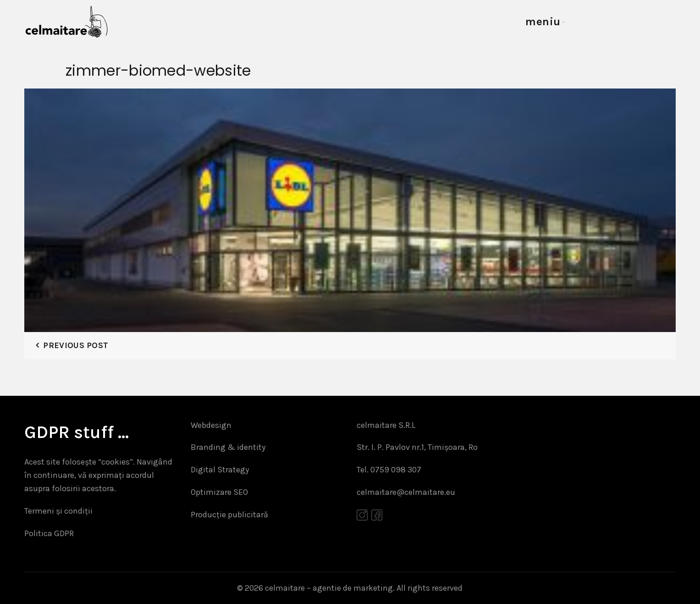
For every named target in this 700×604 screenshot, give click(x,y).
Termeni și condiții (58, 511)
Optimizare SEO (219, 492)
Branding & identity (228, 447)
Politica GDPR (49, 533)
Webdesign (211, 425)
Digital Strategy (220, 470)
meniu (543, 22)
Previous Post (76, 345)
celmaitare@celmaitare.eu (406, 492)
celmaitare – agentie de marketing (329, 588)
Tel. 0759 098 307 (389, 470)
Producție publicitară (229, 515)
